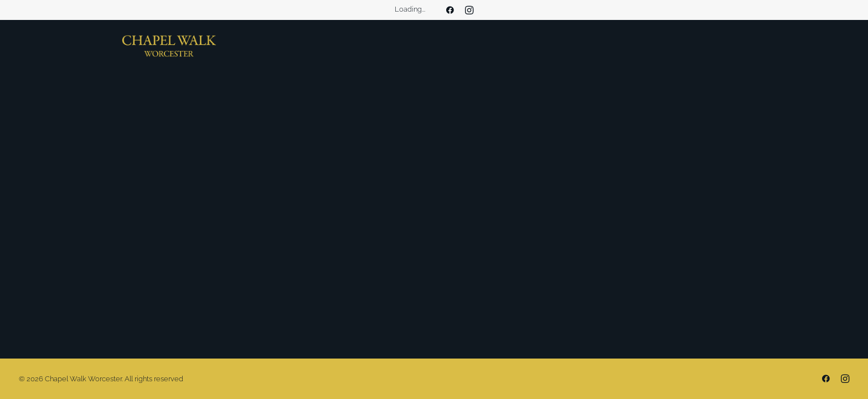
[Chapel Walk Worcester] (169, 46)
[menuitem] (450, 10)
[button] (450, 10)
